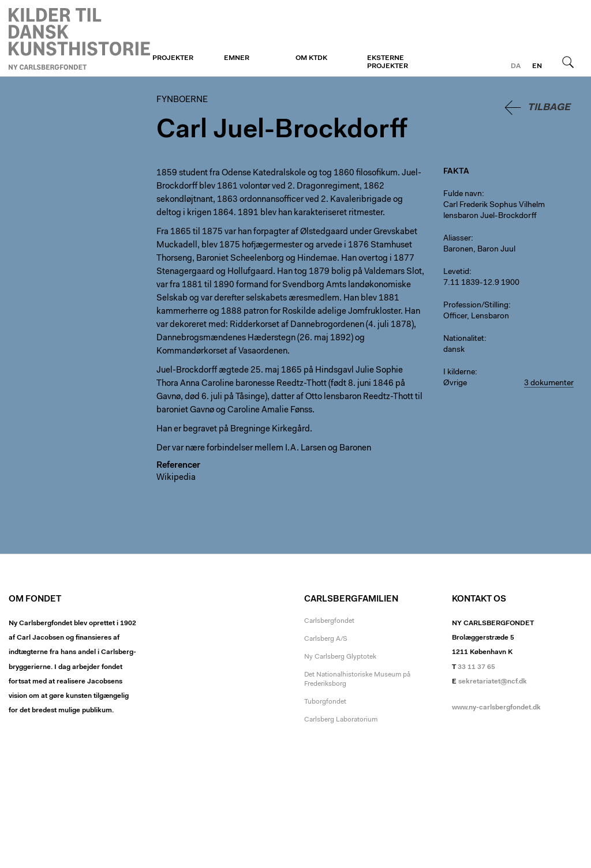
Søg (568, 62)
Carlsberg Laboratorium (341, 720)
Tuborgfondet (325, 702)
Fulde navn (463, 194)
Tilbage (549, 108)
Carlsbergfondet (329, 621)
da (516, 66)
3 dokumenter (549, 384)
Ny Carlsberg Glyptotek (340, 657)
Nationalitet (464, 339)
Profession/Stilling (476, 306)
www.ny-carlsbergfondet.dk (496, 708)
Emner (237, 58)
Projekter (173, 58)
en (537, 66)
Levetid (456, 272)
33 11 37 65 (476, 667)
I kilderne (459, 373)
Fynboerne (79, 39)
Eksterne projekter (388, 62)
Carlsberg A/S (326, 639)
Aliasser (457, 239)
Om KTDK (311, 58)
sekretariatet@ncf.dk (493, 682)
